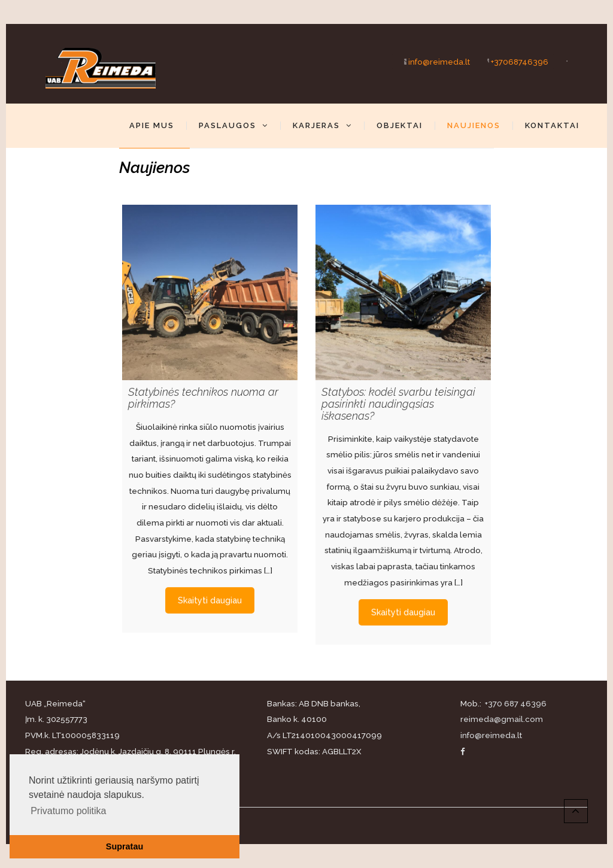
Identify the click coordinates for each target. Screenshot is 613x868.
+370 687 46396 (515, 703)
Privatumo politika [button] (68, 811)
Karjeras (322, 126)
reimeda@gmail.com (502, 719)
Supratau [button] (125, 846)
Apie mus (152, 126)
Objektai (400, 126)
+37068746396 (512, 61)
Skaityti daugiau (210, 594)
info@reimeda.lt (431, 61)
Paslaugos (233, 126)
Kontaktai (552, 126)
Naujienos (474, 126)
